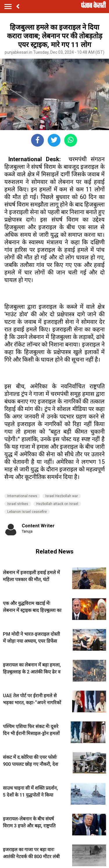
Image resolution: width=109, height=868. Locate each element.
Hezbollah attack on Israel (57, 504)
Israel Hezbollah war (62, 496)
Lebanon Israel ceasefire (27, 512)
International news (22, 496)
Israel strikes (18, 504)
